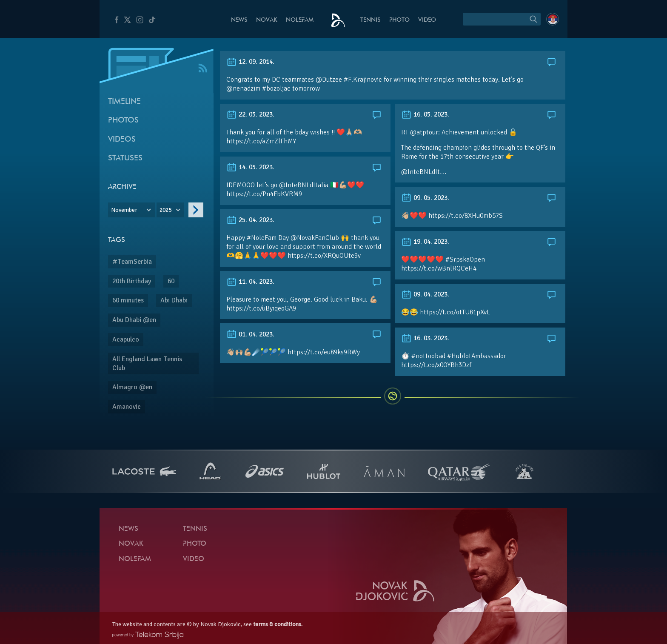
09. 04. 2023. (425, 294)
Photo (399, 20)
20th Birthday (132, 281)
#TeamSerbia (132, 262)
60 (171, 281)
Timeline (124, 102)
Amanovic (127, 407)
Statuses (125, 158)
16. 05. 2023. (425, 114)
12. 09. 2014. (250, 62)
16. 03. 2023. (425, 338)
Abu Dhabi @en (134, 320)
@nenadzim (243, 88)
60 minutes (128, 300)
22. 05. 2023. (250, 114)
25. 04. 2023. (250, 220)
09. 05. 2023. (425, 198)
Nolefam (300, 20)
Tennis (371, 20)
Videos (122, 140)
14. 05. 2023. (250, 167)
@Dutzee (329, 80)
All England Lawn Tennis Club (147, 363)
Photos (123, 121)
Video (427, 20)
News (239, 20)
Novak (267, 20)
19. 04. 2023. (425, 242)
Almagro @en (132, 387)
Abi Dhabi (174, 300)
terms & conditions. (278, 624)
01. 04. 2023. (250, 334)
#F (348, 80)
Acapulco (126, 339)
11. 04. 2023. (250, 282)
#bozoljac (276, 88)
